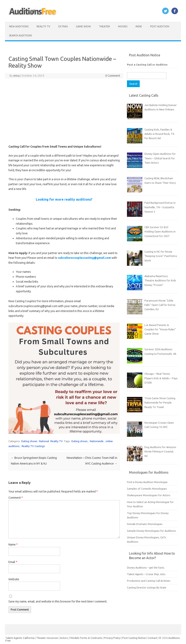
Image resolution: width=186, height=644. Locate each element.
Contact (153, 638)
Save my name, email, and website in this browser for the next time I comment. (58, 601)
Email (13, 562)
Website (14, 579)
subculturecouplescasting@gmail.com (84, 258)
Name (13, 545)
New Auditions (19, 26)
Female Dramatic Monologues (145, 524)
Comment (16, 498)
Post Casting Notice (134, 638)
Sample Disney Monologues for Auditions (151, 531)
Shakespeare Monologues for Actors (149, 495)
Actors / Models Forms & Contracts (81, 638)
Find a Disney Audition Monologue (147, 482)
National (44, 441)
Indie (139, 26)
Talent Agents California (20, 638)
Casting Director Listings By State (147, 587)
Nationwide (97, 441)
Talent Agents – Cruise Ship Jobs (146, 574)
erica (16, 76)
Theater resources (47, 638)
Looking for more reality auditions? (64, 199)
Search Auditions (20, 35)
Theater (104, 26)
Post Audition (160, 26)
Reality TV (43, 26)
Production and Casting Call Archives (149, 581)
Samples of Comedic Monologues (147, 489)
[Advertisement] (64, 111)
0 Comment (113, 76)
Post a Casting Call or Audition (147, 65)
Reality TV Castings (33, 446)
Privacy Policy (113, 638)
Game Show (83, 26)
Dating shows (29, 441)
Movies (123, 26)
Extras (63, 26)
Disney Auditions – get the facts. (146, 568)
